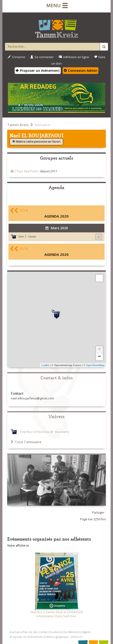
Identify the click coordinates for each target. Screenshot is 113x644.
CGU (65, 632)
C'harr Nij (21, 171)
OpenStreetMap (95, 365)
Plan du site (30, 632)
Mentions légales (80, 632)
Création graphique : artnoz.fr (63, 637)
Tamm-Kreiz (18, 125)
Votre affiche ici (18, 546)
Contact (44, 632)
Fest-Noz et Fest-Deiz (35, 432)
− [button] (99, 357)
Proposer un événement (26, 637)
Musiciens (62, 432)
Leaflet (45, 365)
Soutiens (55, 632)
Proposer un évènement (38, 70)
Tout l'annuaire (26, 442)
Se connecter (42, 57)
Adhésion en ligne (74, 57)
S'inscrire (16, 57)
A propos (16, 632)
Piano (34, 171)
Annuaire (42, 125)
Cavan (32, 236)
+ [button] (99, 350)
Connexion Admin (80, 70)
